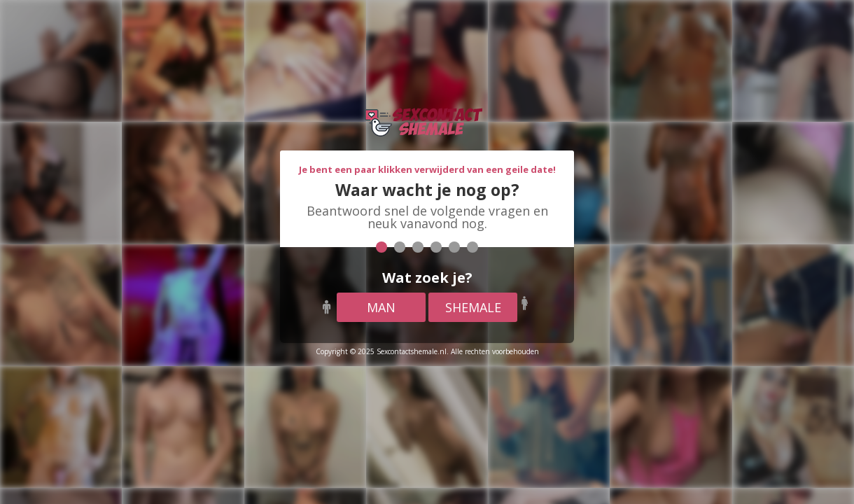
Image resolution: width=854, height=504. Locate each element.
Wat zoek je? (427, 278)
